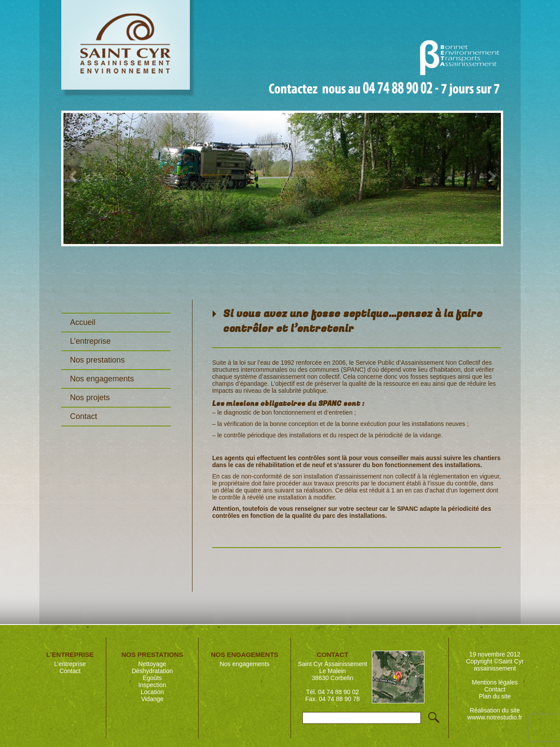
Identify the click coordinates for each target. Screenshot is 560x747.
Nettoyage (152, 664)
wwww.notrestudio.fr (495, 717)
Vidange (152, 699)
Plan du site (495, 696)
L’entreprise (90, 341)
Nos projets (90, 398)
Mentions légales (495, 682)
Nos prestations (97, 360)
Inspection (152, 685)
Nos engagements (102, 379)
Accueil (83, 322)
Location (152, 692)
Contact (84, 416)
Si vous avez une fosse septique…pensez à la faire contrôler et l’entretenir (353, 321)
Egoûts (152, 678)
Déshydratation (152, 671)
